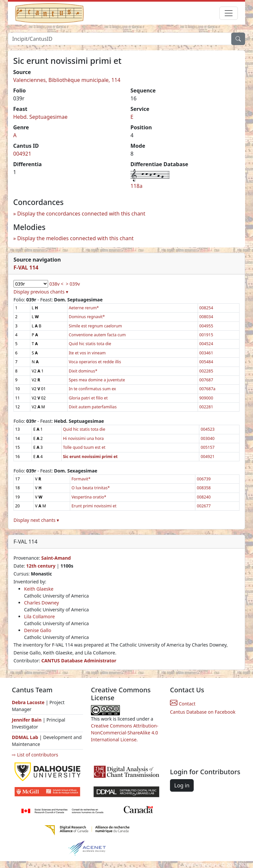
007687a (207, 389)
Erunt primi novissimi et (94, 506)
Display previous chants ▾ (41, 292)
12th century (41, 566)
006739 (204, 479)
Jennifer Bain (27, 720)
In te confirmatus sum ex (92, 389)
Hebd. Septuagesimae (40, 117)
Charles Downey (42, 603)
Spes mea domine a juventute (97, 380)
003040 (208, 438)
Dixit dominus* (83, 371)
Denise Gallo (38, 630)
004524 (206, 344)
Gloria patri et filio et (88, 398)
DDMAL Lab (25, 737)
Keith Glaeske (39, 589)
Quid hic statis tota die (90, 344)
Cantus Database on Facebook (203, 712)
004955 (206, 326)
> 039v (73, 284)
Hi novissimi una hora (83, 438)
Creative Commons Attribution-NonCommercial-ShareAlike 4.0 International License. (125, 733)
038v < (56, 284)
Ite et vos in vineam (87, 353)
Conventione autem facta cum (97, 335)
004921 (22, 154)
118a (136, 186)
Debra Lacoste (28, 702)
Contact (183, 704)
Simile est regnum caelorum (96, 326)
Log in (182, 785)
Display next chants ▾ (36, 520)
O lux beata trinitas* (91, 488)
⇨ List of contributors (35, 755)
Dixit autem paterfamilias (93, 407)
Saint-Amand (56, 558)
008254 (206, 308)
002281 (206, 407)
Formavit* (81, 479)
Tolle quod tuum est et (84, 447)
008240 (204, 497)
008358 (204, 488)
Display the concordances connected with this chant (81, 214)
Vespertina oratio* (89, 497)
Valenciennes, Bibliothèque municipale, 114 (67, 80)
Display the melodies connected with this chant (75, 238)
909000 (206, 398)
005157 (208, 447)
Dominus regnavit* (87, 317)
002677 (204, 506)
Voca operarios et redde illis (95, 362)
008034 (206, 317)
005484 (206, 362)
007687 (206, 380)
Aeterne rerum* (84, 308)
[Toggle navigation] (229, 13)
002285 (206, 371)
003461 (206, 353)
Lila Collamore (39, 616)
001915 (206, 335)
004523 (208, 429)
